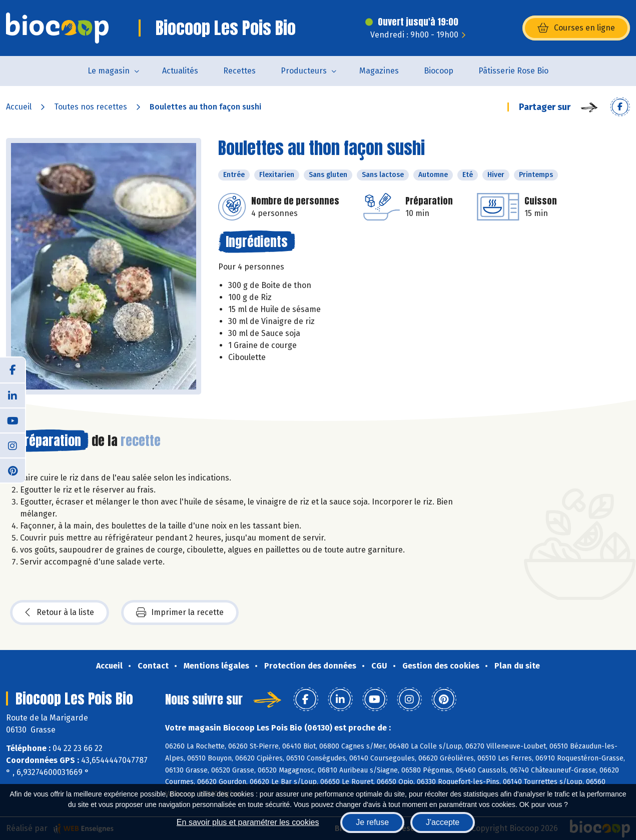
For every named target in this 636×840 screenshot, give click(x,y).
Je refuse (372, 822)
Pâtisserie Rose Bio (513, 71)
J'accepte (443, 822)
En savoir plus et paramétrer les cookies (248, 822)
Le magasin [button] (109, 71)
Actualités (180, 71)
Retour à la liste (60, 612)
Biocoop (439, 71)
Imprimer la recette (180, 612)
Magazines (379, 71)
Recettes (239, 71)
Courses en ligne (576, 28)
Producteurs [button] (304, 71)
